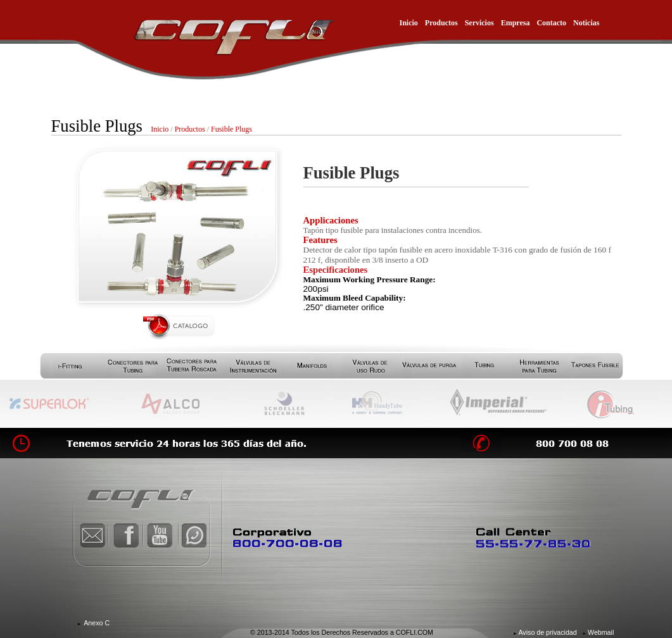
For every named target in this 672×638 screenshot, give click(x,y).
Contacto (551, 23)
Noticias (586, 23)
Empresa (516, 23)
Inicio (409, 23)
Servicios (479, 23)
